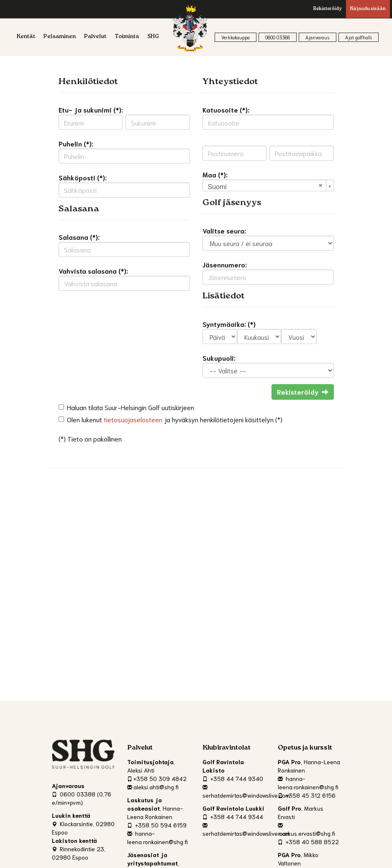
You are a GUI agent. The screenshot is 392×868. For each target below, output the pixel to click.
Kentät (26, 37)
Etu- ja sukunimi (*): (91, 109)
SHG (153, 37)
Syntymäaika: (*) (229, 324)
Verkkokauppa (236, 37)
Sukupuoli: (219, 358)
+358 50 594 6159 (157, 825)
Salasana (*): (79, 237)
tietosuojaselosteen (133, 419)
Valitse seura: (224, 230)
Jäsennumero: (225, 264)
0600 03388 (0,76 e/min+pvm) (82, 798)
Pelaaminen (60, 37)
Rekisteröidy (328, 9)
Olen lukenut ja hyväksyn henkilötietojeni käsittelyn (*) (175, 419)
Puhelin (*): (76, 143)
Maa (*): (215, 174)
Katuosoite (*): (226, 109)
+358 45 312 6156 (307, 795)
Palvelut (95, 37)
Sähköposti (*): (83, 177)
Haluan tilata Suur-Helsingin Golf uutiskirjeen (131, 407)
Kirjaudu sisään (368, 9)
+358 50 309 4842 (157, 778)
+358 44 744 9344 (233, 817)
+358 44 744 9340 (233, 778)
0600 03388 (278, 37)
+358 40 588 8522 (308, 842)
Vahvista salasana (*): (93, 271)
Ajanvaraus (318, 37)
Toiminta (127, 37)
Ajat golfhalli (359, 37)
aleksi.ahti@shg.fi (153, 787)
